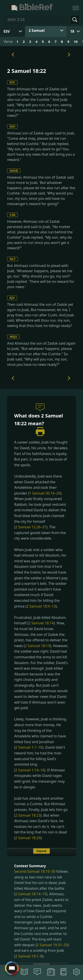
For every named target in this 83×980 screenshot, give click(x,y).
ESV (12, 82)
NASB (14, 171)
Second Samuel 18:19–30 (35, 871)
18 (72, 31)
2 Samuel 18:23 (28, 815)
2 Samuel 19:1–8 (29, 956)
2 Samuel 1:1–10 (29, 747)
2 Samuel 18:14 (41, 623)
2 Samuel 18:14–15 (31, 894)
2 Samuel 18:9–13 (41, 606)
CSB (12, 215)
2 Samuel (37, 30)
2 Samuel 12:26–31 (31, 527)
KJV (12, 298)
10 (76, 42)
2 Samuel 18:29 (28, 838)
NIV (12, 126)
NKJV (13, 337)
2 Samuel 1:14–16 (30, 770)
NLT (13, 259)
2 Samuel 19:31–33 (52, 945)
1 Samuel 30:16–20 (45, 493)
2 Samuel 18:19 (37, 646)
